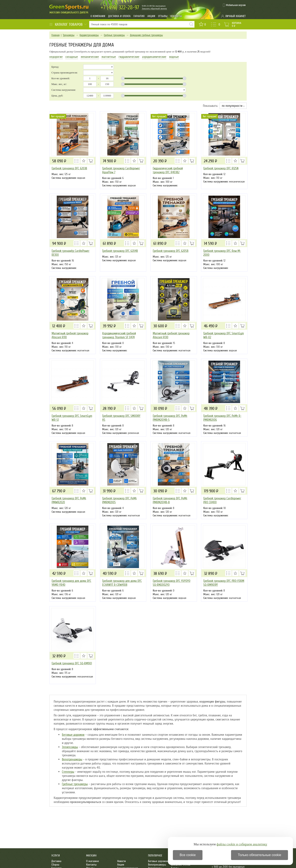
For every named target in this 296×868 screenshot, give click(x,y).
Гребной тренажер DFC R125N (221, 168)
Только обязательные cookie (260, 855)
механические (90, 57)
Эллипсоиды (70, 747)
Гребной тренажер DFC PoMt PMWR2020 (69, 500)
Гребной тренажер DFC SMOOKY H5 (121, 418)
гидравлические (129, 57)
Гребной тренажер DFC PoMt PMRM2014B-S (170, 418)
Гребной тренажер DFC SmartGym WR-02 (224, 335)
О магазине (92, 861)
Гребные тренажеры (114, 35)
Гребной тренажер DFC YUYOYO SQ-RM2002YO (172, 583)
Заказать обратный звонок (154, 8)
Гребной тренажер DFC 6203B (69, 168)
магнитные (109, 57)
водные (174, 57)
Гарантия (139, 16)
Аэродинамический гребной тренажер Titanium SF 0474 (119, 335)
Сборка (55, 865)
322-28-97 (120, 8)
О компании (98, 16)
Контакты (176, 16)
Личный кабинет (235, 16)
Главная (55, 35)
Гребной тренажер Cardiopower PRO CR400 (222, 500)
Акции (151, 16)
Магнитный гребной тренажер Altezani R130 (171, 335)
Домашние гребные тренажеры (146, 35)
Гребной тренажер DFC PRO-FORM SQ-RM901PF (224, 583)
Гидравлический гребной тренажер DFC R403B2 (168, 170)
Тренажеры (69, 35)
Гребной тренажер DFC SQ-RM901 (72, 663)
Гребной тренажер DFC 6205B (171, 251)
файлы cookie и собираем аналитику (242, 844)
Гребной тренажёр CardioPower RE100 (71, 253)
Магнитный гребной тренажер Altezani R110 (70, 335)
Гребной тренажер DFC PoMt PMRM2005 (119, 500)
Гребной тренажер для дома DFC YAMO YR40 (71, 583)
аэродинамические (154, 57)
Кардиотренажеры (89, 35)
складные (72, 57)
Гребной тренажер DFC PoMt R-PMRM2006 (222, 418)
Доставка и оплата (119, 16)
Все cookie (188, 855)
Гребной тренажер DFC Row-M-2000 (222, 253)
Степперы (68, 772)
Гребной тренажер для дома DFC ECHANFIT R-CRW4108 (122, 583)
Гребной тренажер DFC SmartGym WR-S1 (72, 418)
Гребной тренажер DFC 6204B (120, 251)
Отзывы (163, 16)
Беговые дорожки (73, 735)
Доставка (56, 861)
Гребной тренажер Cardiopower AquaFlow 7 (121, 170)
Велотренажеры (72, 759)
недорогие (56, 57)
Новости (121, 861)
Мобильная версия (236, 5)
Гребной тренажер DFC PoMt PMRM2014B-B (170, 500)
